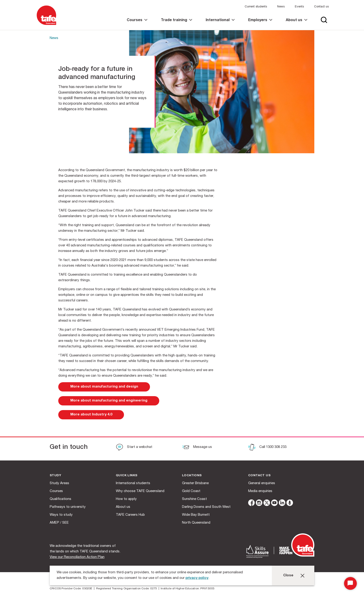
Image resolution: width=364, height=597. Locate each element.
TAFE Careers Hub (130, 515)
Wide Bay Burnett (196, 515)
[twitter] (267, 504)
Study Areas (59, 483)
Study (55, 476)
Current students (256, 7)
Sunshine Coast (194, 499)
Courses (56, 491)
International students (133, 483)
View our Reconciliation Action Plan (77, 557)
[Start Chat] (350, 583)
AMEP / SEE (59, 523)
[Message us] (197, 448)
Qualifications (60, 499)
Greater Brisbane (195, 483)
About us (123, 507)
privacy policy (197, 578)
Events (299, 7)
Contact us (321, 7)
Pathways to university (68, 507)
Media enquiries (260, 491)
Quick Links (127, 476)
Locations (192, 476)
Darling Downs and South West (206, 507)
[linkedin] (282, 504)
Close (288, 576)
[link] (137, 24)
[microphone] (290, 504)
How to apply (126, 499)
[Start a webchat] (134, 448)
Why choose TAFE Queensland (140, 491)
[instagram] (259, 504)
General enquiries (262, 483)
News (281, 7)
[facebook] (251, 504)
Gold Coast (191, 491)
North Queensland (196, 523)
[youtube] (274, 504)
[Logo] (46, 25)
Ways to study (61, 515)
